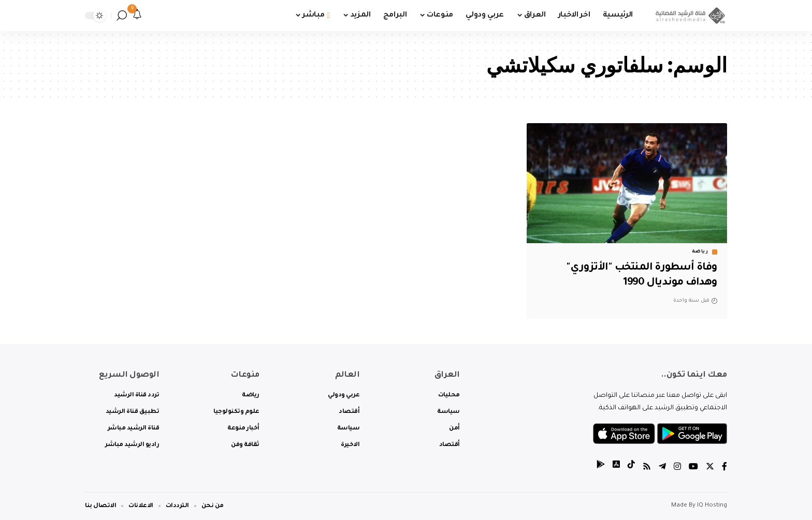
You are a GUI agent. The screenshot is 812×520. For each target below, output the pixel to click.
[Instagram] (677, 468)
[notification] (137, 16)
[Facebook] (724, 468)
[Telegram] (662, 468)
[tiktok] (631, 468)
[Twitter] (710, 468)
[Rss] (647, 468)
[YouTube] (693, 468)
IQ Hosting (712, 506)
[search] (122, 16)
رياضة (700, 252)
